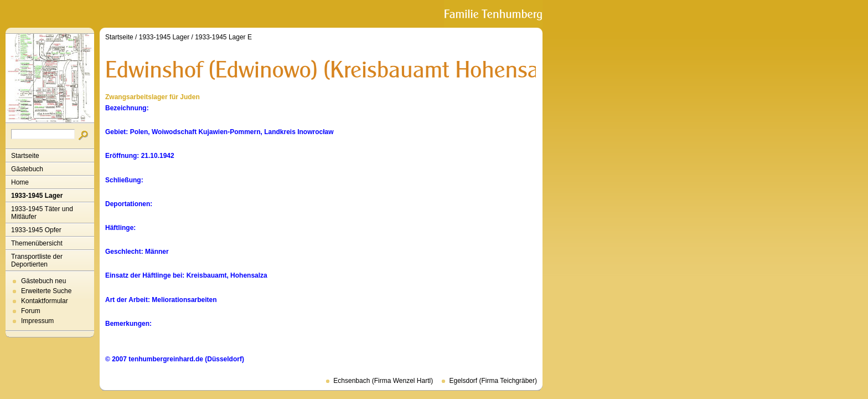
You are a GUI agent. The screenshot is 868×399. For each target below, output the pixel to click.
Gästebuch (27, 169)
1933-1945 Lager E (223, 37)
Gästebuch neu (43, 281)
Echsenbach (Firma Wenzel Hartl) (383, 381)
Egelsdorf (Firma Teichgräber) (493, 381)
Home (20, 182)
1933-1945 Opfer (36, 230)
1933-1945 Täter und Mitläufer (42, 213)
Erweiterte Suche (46, 291)
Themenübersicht (37, 243)
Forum (31, 311)
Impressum (37, 321)
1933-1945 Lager (37, 196)
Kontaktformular (45, 301)
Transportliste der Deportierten (37, 260)
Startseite (25, 156)
